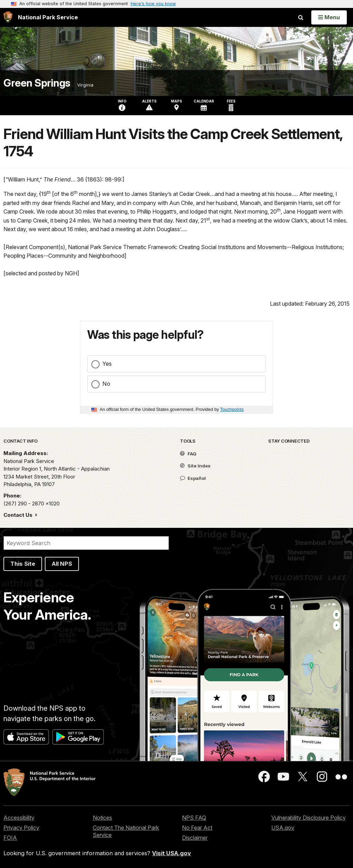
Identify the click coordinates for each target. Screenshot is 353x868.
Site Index (195, 466)
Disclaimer (195, 838)
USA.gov (283, 828)
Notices (102, 818)
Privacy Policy (21, 828)
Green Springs (37, 83)
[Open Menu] (329, 17)
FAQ (188, 454)
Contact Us (19, 515)
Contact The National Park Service (126, 831)
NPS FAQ (194, 818)
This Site (23, 564)
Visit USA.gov (172, 853)
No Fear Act (197, 828)
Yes (107, 364)
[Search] (86, 543)
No (106, 384)
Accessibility (19, 818)
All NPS (62, 564)
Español (193, 478)
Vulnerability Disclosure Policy (309, 818)
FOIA (10, 838)
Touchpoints (232, 409)
